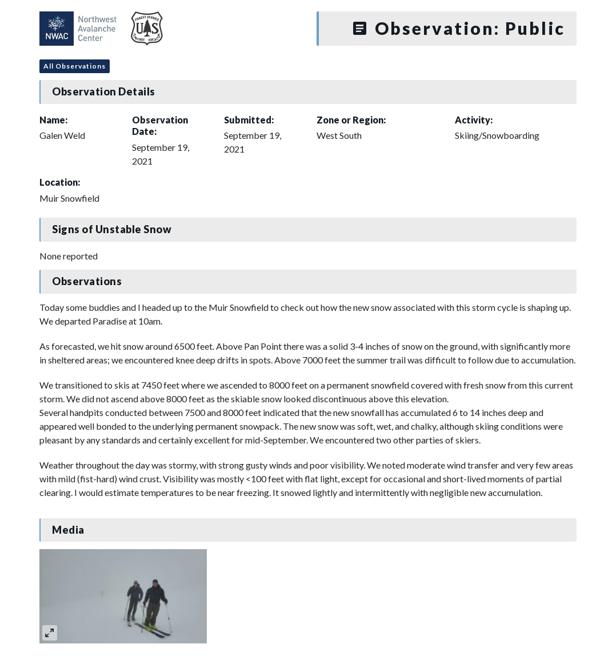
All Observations (75, 66)
